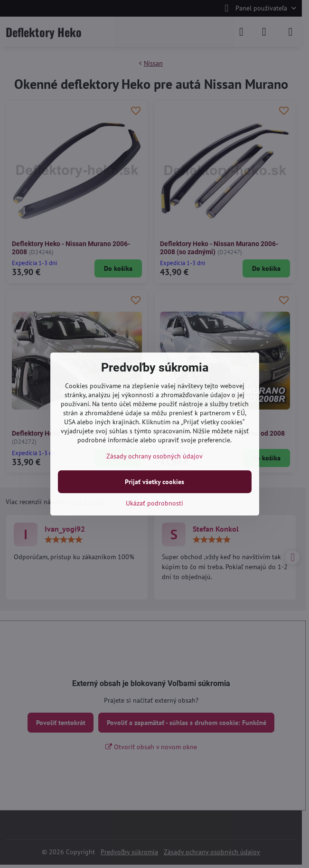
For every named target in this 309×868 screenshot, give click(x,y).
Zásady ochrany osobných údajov (154, 456)
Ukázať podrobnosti (154, 503)
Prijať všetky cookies (154, 482)
